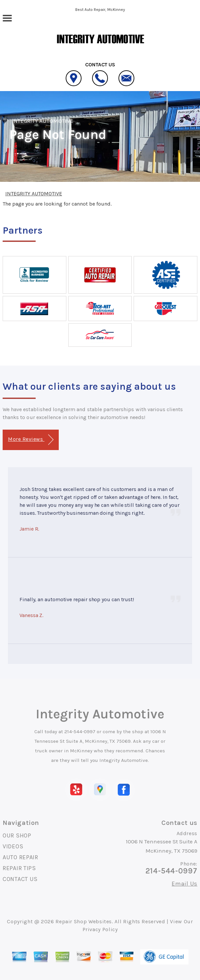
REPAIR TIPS (19, 868)
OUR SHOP (17, 835)
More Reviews (31, 440)
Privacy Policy (100, 929)
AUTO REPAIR (20, 857)
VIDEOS (13, 846)
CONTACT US (20, 879)
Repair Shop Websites (84, 921)
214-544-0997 (80, 732)
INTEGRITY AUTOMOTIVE (43, 121)
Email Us (184, 884)
